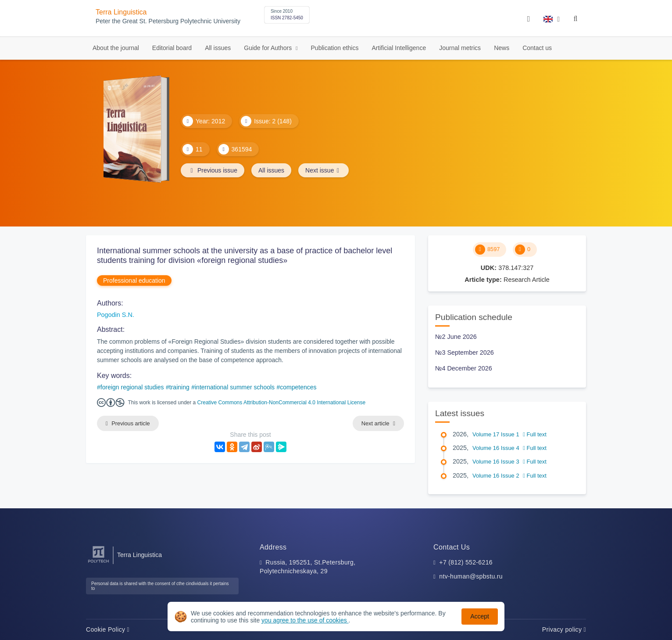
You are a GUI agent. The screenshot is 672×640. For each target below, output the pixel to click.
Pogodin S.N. (116, 315)
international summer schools (235, 387)
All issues (218, 48)
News (502, 48)
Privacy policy (564, 629)
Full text (535, 434)
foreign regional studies (132, 387)
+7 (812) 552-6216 (466, 562)
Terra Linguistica (121, 12)
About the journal (116, 48)
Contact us (537, 48)
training (179, 387)
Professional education (134, 280)
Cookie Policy (108, 629)
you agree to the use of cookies (305, 620)
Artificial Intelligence (399, 48)
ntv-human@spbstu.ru (471, 576)
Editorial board (172, 48)
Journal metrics (460, 48)
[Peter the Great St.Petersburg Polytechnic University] (98, 563)
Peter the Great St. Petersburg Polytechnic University (168, 21)
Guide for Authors (269, 48)
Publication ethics (335, 48)
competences (298, 387)
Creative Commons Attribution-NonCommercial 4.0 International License (282, 403)
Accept (480, 616)
